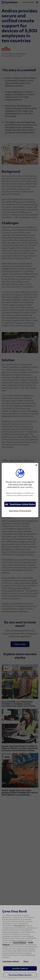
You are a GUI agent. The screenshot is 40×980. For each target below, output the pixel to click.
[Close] (36, 465)
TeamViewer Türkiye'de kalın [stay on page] (20, 511)
